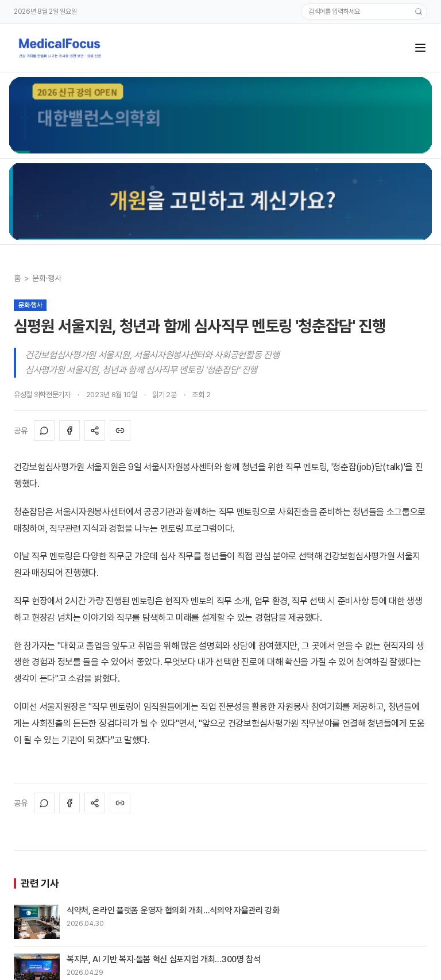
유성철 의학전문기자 (42, 395)
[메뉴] (420, 48)
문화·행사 (47, 278)
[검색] (419, 11)
